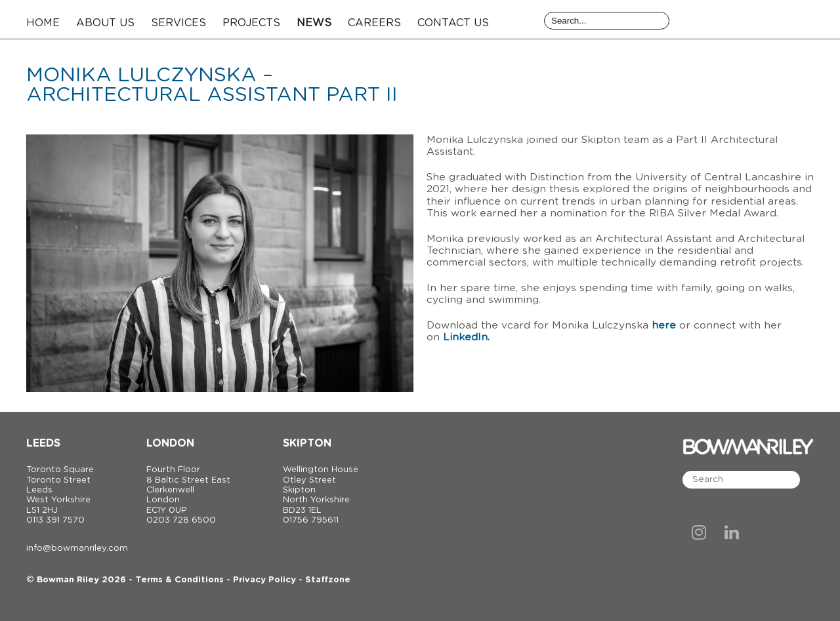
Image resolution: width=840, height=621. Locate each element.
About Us (105, 23)
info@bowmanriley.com (77, 549)
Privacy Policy (264, 580)
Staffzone (328, 580)
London (170, 443)
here (664, 326)
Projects (251, 23)
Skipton (307, 443)
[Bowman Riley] (748, 20)
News (314, 23)
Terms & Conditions (179, 580)
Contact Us (453, 23)
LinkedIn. (466, 337)
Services (178, 23)
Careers (374, 23)
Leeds (43, 443)
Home (43, 23)
